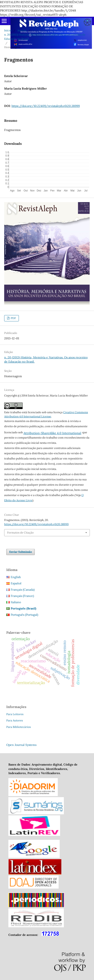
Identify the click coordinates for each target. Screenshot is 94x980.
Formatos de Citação (20, 533)
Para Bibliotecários (19, 727)
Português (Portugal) (24, 615)
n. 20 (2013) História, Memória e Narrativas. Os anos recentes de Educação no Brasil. (45, 37)
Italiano (16, 602)
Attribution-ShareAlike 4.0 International (52, 433)
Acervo (22, 30)
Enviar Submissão (21, 552)
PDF (13, 318)
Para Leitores (15, 714)
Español (16, 583)
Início (8, 30)
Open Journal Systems (21, 745)
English (16, 577)
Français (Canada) (23, 590)
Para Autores (15, 720)
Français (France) (22, 596)
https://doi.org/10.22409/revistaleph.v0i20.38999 (46, 106)
